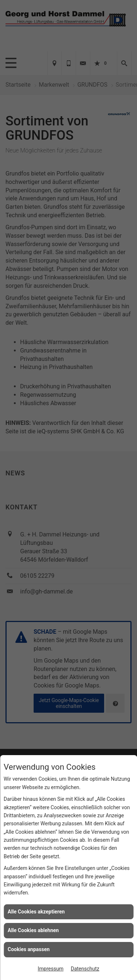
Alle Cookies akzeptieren (36, 912)
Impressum (50, 969)
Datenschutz (85, 969)
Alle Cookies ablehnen (33, 930)
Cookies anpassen (29, 949)
